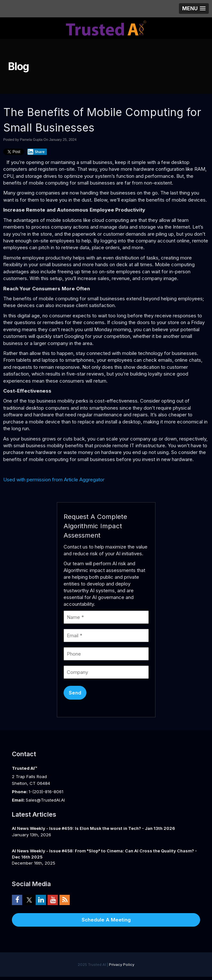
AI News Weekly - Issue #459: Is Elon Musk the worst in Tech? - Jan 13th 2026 (93, 828)
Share (36, 152)
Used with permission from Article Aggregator (54, 480)
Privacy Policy (122, 965)
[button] (194, 9)
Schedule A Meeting (106, 920)
